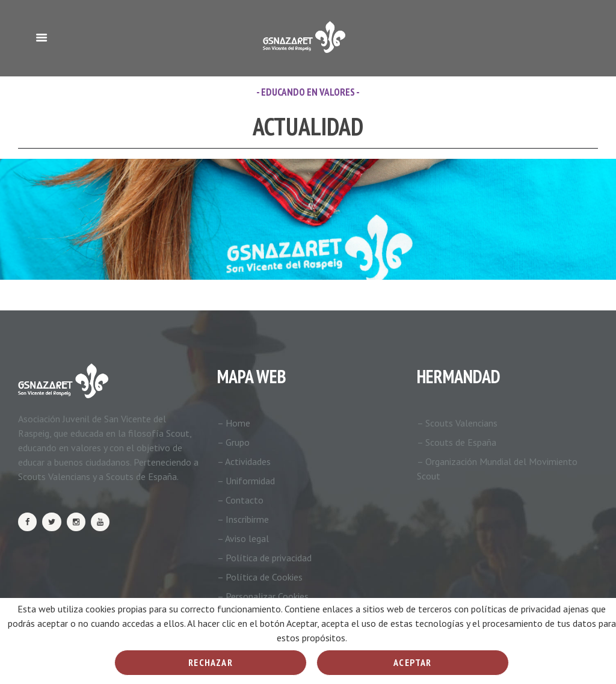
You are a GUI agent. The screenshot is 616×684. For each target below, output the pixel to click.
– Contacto (240, 500)
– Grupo (233, 442)
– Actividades (244, 461)
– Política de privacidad (264, 558)
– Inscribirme (243, 519)
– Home (234, 423)
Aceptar (412, 662)
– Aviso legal (243, 538)
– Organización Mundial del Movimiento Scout (497, 469)
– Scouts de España (457, 442)
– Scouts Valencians (457, 423)
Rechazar (211, 662)
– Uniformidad (246, 481)
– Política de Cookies (260, 577)
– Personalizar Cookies (263, 596)
